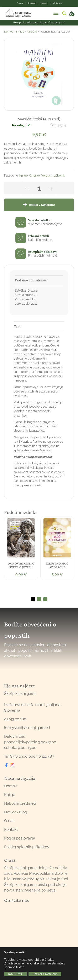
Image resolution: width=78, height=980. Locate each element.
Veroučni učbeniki (53, 176)
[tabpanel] (21, 548)
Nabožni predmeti (20, 803)
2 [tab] (39, 599)
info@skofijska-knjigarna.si (27, 728)
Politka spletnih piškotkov (27, 847)
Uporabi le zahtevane (45, 974)
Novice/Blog (16, 812)
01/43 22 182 (15, 719)
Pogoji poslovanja (20, 838)
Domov (9, 32)
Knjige (20, 32)
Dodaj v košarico (42, 205)
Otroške (32, 32)
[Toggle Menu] (56, 13)
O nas (9, 821)
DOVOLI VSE (15, 974)
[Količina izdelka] (39, 188)
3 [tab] (45, 599)
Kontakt (11, 829)
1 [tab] (33, 599)
